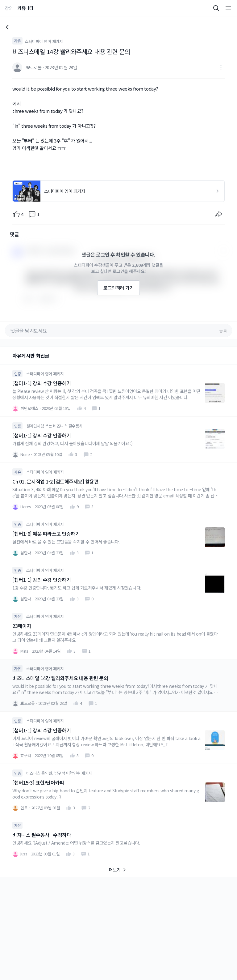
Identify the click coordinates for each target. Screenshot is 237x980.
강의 (9, 8)
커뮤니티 (25, 8)
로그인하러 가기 (118, 288)
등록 (223, 330)
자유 (17, 41)
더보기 (118, 870)
